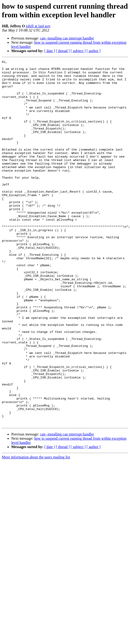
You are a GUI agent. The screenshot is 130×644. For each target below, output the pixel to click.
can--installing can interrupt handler (67, 38)
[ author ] (94, 51)
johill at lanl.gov (38, 26)
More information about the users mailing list (36, 530)
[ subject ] (78, 51)
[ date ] (50, 51)
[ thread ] (63, 51)
